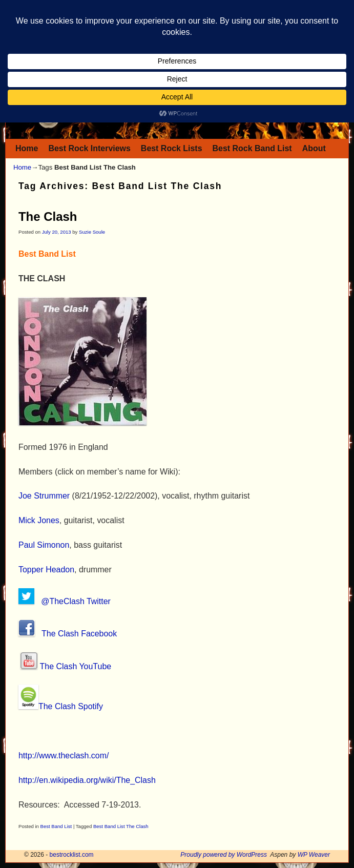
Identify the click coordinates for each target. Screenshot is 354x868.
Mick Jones (39, 520)
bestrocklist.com (72, 855)
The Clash (48, 216)
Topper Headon (46, 570)
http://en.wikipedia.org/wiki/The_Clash (87, 780)
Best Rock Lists (172, 148)
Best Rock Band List (252, 148)
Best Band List (56, 826)
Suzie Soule (92, 232)
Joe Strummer (44, 496)
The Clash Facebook (80, 634)
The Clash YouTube (76, 666)
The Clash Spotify (71, 706)
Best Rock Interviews (89, 148)
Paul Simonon (44, 545)
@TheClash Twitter (76, 601)
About (314, 148)
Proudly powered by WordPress (224, 855)
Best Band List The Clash (121, 826)
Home (27, 148)
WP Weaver (314, 855)
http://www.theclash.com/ (64, 756)
